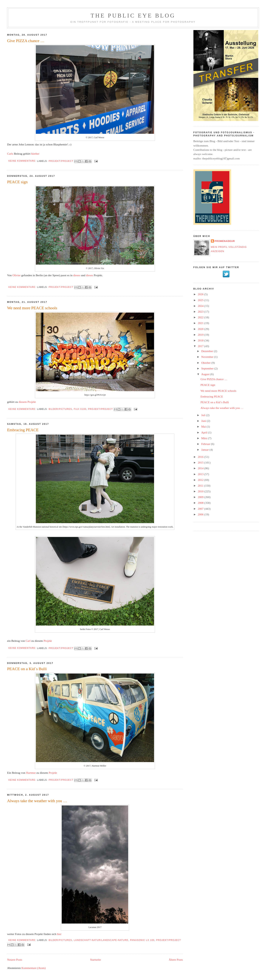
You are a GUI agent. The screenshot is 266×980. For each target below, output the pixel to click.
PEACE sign (17, 182)
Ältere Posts (176, 960)
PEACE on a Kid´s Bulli (27, 669)
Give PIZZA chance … (26, 41)
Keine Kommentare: (23, 161)
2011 (201, 486)
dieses (77, 275)
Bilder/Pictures (60, 409)
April (205, 432)
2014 (201, 468)
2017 (201, 346)
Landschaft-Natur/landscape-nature (101, 940)
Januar (205, 450)
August (206, 374)
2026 (201, 294)
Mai (204, 427)
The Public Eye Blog (133, 16)
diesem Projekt (27, 402)
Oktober (206, 363)
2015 (201, 463)
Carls (10, 154)
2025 (201, 300)
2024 (201, 306)
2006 (201, 514)
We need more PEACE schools (32, 308)
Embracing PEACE (23, 430)
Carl (28, 641)
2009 (201, 497)
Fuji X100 (80, 409)
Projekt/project (61, 161)
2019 (201, 335)
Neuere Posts (15, 960)
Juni (204, 421)
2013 (201, 474)
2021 (201, 323)
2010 (201, 491)
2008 (201, 503)
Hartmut (31, 773)
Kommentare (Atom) (34, 968)
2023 (201, 312)
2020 (201, 329)
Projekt (48, 641)
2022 (201, 317)
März (205, 438)
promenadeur (225, 241)
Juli (204, 415)
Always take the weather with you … (37, 801)
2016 (201, 457)
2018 (201, 340)
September (208, 368)
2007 (201, 509)
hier (59, 934)
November (208, 357)
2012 (201, 480)
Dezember (207, 351)
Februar (206, 444)
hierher (35, 154)
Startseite (96, 960)
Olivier (16, 275)
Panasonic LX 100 (142, 940)
